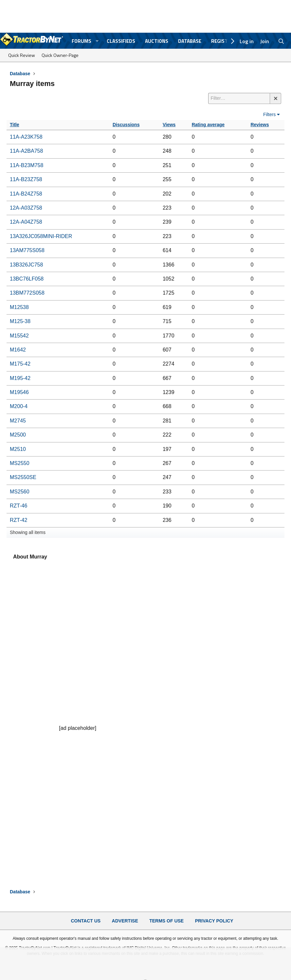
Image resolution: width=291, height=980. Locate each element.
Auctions (157, 41)
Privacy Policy (214, 921)
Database (190, 41)
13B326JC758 (26, 265)
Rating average (208, 125)
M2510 (18, 449)
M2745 (18, 421)
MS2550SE (23, 477)
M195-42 (20, 378)
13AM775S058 (27, 250)
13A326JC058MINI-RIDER (41, 236)
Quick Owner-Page (60, 55)
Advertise (125, 921)
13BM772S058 (27, 293)
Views (169, 125)
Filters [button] (269, 114)
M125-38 (20, 321)
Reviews (260, 125)
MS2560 (20, 492)
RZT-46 (18, 506)
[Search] (281, 41)
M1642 (18, 350)
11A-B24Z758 (26, 194)
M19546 (19, 392)
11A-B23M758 (27, 165)
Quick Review (22, 55)
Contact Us (86, 921)
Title (15, 125)
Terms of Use (166, 921)
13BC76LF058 (27, 279)
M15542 (19, 336)
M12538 (19, 307)
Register (222, 41)
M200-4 (19, 406)
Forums (82, 41)
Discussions (126, 125)
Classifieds (121, 41)
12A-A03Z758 (26, 208)
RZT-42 (18, 520)
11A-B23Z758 (26, 179)
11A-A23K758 (26, 137)
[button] (97, 41)
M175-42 (20, 364)
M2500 (18, 435)
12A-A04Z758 (26, 222)
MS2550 (20, 463)
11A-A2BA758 (26, 151)
